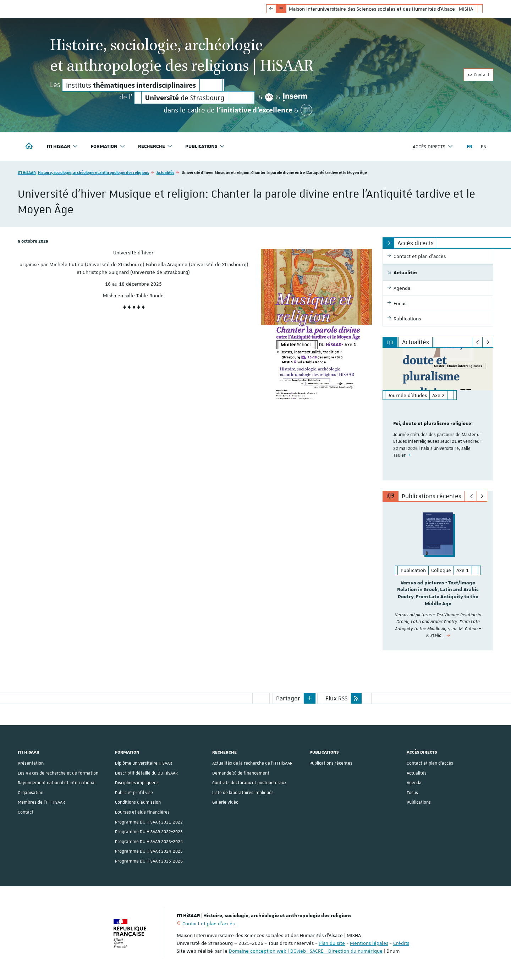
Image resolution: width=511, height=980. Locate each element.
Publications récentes (331, 763)
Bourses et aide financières (142, 812)
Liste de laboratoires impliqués (243, 792)
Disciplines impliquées (137, 783)
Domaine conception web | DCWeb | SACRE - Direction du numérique (306, 951)
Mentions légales (369, 943)
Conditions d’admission (138, 802)
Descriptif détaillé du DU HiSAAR (146, 773)
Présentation (31, 763)
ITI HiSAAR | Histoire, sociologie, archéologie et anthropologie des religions (83, 172)
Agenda (414, 783)
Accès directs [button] (433, 146)
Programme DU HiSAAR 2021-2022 (149, 822)
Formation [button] (108, 146)
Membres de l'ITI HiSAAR (41, 802)
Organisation (31, 792)
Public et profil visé (134, 792)
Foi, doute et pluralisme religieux (432, 424)
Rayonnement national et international (57, 783)
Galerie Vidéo (225, 802)
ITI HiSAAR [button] (62, 146)
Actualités (165, 172)
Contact (478, 75)
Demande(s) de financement (241, 773)
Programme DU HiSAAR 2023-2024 (149, 841)
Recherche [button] (155, 146)
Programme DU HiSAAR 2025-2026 (149, 861)
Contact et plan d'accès (430, 763)
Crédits (401, 943)
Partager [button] (288, 698)
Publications (419, 802)
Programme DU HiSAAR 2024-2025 (149, 851)
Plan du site (332, 943)
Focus (412, 792)
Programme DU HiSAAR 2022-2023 (149, 831)
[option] (438, 414)
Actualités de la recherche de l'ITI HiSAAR (252, 763)
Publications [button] (205, 146)
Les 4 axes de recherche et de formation (58, 773)
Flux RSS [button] (336, 698)
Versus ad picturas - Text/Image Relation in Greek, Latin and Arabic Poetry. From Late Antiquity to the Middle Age (438, 593)
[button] (310, 698)
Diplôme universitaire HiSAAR (144, 763)
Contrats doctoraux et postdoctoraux (249, 783)
